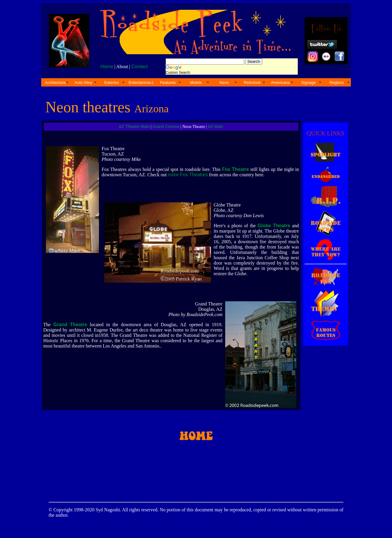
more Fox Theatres (188, 175)
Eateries (112, 83)
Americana (281, 83)
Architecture (55, 83)
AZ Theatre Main (134, 127)
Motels (196, 83)
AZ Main (216, 127)
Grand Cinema (166, 127)
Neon (224, 83)
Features (168, 83)
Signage (309, 83)
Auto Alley (83, 83)
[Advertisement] (195, 469)
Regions (337, 83)
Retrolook (252, 83)
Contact (139, 67)
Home (107, 67)
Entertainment (141, 83)
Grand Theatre (70, 325)
